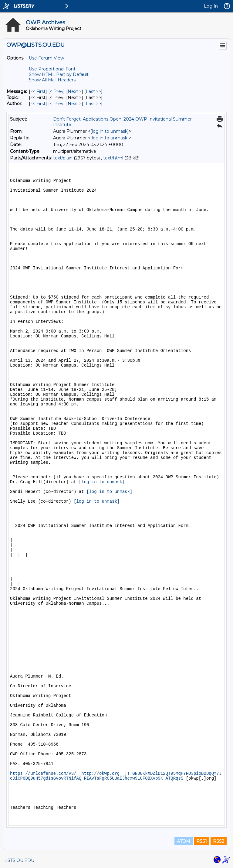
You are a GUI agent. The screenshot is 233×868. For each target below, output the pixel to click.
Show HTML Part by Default (59, 74)
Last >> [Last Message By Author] (93, 104)
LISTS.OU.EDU (19, 860)
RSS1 (202, 841)
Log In (211, 6)
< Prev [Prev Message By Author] (57, 104)
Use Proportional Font (52, 69)
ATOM (184, 841)
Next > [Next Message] (75, 91)
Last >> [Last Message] (93, 91)
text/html (113, 158)
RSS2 (219, 841)
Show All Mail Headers (52, 80)
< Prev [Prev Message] (57, 91)
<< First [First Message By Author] (38, 104)
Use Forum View (46, 58)
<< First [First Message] (38, 91)
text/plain (63, 158)
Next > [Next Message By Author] (75, 104)
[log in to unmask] (110, 131)
